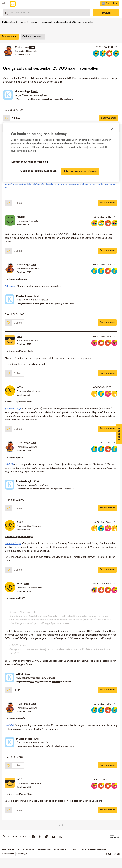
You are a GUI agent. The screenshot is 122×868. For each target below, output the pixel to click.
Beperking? (22, 854)
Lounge (23, 22)
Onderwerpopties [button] (32, 37)
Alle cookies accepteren (80, 171)
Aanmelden (112, 4)
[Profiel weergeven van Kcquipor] (21, 217)
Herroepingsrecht (61, 849)
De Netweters (9, 22)
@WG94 (9, 726)
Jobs (18, 849)
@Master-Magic (13, 409)
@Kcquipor (10, 286)
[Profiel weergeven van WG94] (20, 584)
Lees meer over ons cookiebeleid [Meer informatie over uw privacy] (30, 162)
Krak (35, 92)
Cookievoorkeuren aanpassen (93, 849)
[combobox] (47, 13)
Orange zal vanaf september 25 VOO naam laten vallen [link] (68, 22)
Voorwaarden (29, 849)
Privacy (74, 849)
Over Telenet (8, 849)
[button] (116, 46)
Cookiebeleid (8, 854)
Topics (4, 4)
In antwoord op (16, 279)
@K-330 (9, 464)
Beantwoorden (109, 118)
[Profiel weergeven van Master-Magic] (22, 47)
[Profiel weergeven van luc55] (19, 337)
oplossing (57, 99)
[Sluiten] (112, 129)
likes (33, 99)
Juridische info (44, 849)
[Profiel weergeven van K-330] (20, 387)
